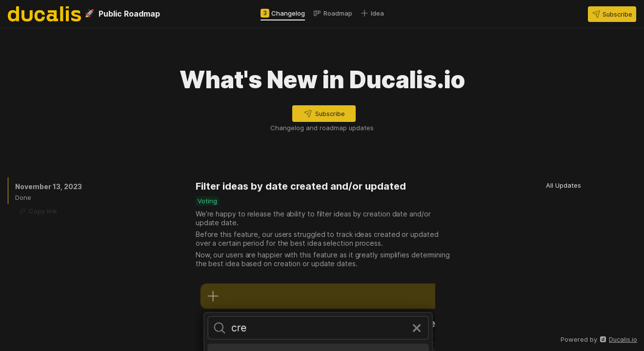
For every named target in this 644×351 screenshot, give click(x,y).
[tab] (283, 13)
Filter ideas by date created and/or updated (301, 186)
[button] (612, 14)
